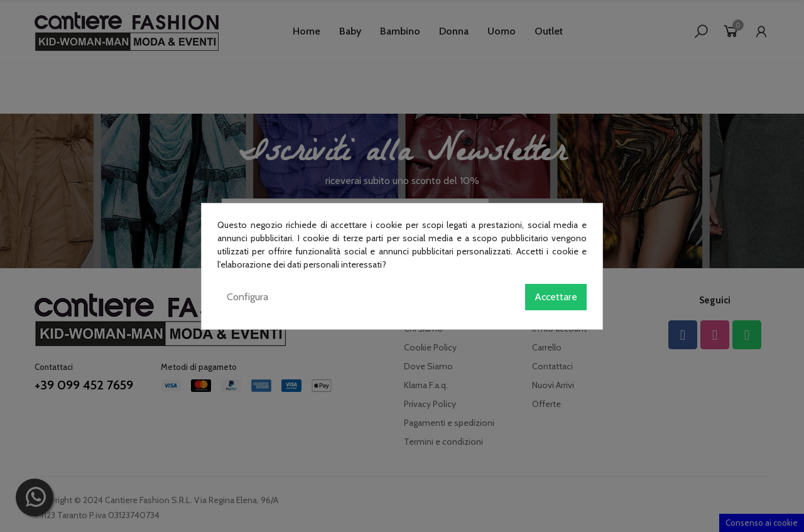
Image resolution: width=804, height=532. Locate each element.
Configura (247, 297)
